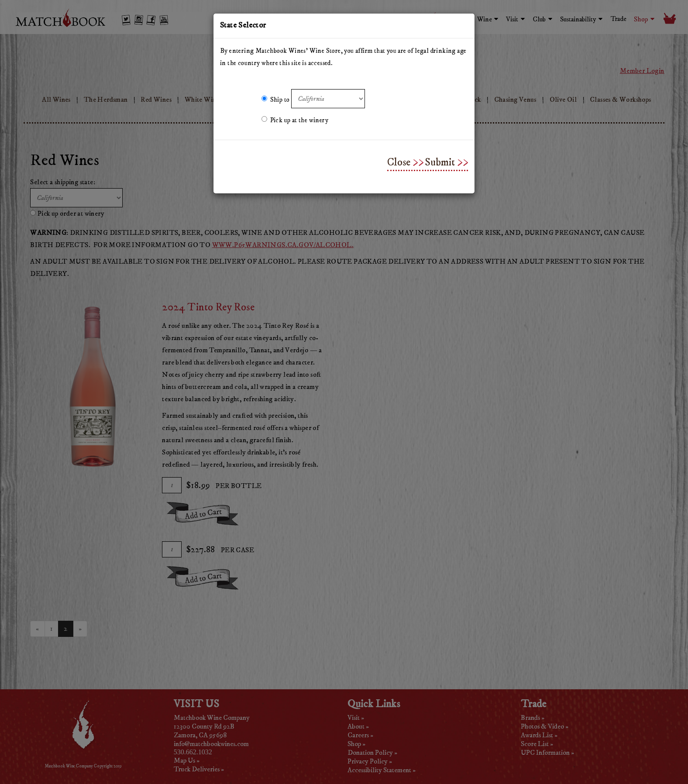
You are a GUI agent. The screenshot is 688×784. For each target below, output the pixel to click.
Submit (440, 162)
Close (399, 162)
